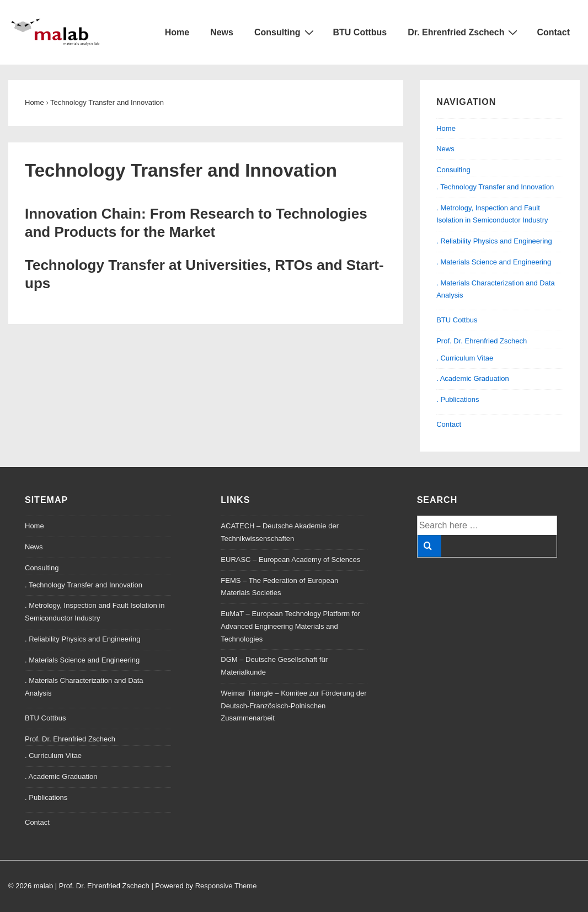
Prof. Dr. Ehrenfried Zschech (482, 341)
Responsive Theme (226, 886)
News (222, 32)
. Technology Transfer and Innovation (495, 187)
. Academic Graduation (473, 378)
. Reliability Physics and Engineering (494, 241)
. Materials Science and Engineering (494, 262)
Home (177, 32)
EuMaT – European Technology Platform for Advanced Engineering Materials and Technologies (290, 626)
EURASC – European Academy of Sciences (290, 560)
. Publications (458, 399)
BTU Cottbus (360, 32)
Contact (553, 32)
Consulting (285, 32)
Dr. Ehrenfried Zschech (464, 32)
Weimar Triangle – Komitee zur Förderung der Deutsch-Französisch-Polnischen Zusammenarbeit (293, 706)
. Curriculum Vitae (465, 358)
